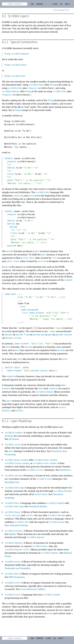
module (9, 159)
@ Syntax (14, 439)
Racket (61, 10)
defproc (6, 411)
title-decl (28, 258)
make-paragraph (30, 310)
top (32, 4)
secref (62, 407)
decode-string (13, 338)
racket (19, 411)
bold (10, 180)
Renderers (65, 470)
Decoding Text (12, 482)
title (11, 174)
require (33, 88)
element (69, 280)
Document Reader (38, 506)
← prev (55, 4)
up (61, 4)
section (42, 261)
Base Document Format (16, 525)
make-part (11, 294)
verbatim (11, 377)
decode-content (64, 335)
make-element (37, 313)
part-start (13, 261)
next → (67, 4)
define (11, 168)
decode (14, 227)
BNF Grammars (17, 577)
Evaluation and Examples (17, 568)
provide (33, 196)
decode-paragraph (42, 335)
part (37, 251)
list (21, 297)
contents (40, 4)
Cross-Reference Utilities (33, 589)
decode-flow (22, 335)
